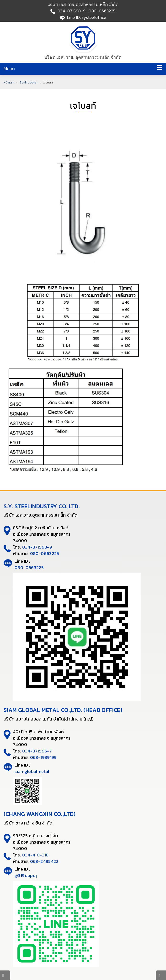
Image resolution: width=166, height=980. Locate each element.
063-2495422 (44, 861)
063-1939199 (43, 757)
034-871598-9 (72, 11)
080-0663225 (102, 11)
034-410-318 (35, 855)
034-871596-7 (37, 751)
